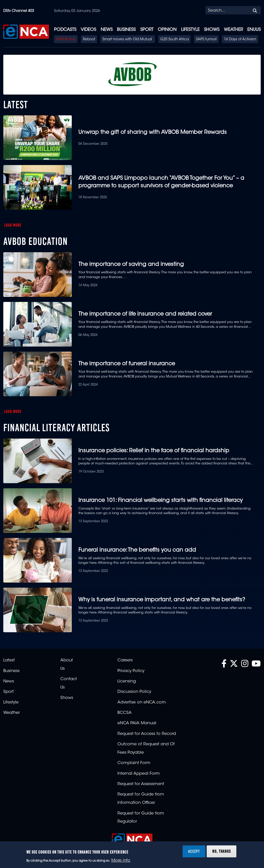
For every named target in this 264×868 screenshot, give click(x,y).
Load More (13, 225)
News (107, 30)
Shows (212, 30)
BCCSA (125, 713)
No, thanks (222, 851)
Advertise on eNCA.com (142, 702)
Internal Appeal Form (139, 774)
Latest (9, 660)
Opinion (167, 30)
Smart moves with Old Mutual (128, 40)
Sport (147, 30)
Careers (125, 660)
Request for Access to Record (147, 734)
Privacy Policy (131, 671)
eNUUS (254, 30)
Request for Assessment (141, 784)
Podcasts (65, 30)
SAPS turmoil (206, 40)
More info (121, 861)
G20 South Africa (174, 40)
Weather (233, 30)
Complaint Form (134, 763)
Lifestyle (190, 30)
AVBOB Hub (66, 40)
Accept (194, 851)
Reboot (89, 40)
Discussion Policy (134, 692)
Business (126, 30)
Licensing (127, 681)
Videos (88, 30)
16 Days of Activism (240, 40)
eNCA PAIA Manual (137, 723)
